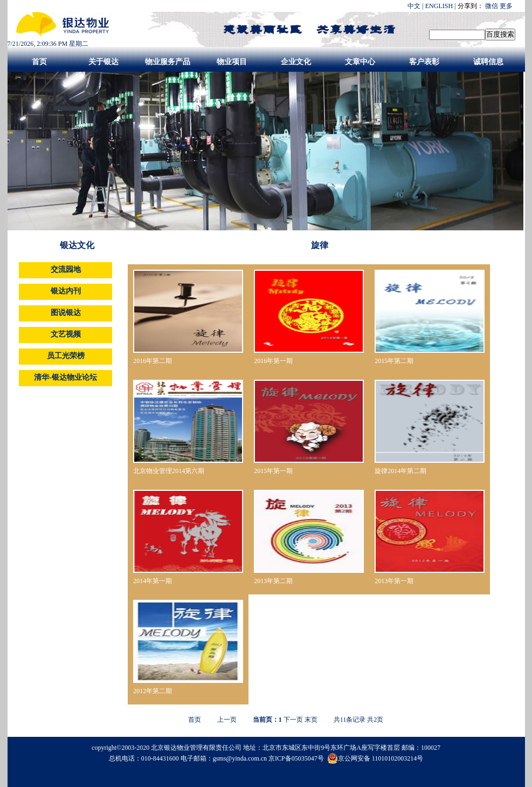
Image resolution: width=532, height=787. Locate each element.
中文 (414, 6)
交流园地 (66, 269)
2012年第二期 (153, 691)
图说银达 (66, 313)
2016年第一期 (273, 361)
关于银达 (103, 62)
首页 (39, 62)
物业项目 (232, 62)
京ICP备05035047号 (297, 758)
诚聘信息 (488, 62)
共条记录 (350, 720)
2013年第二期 (273, 581)
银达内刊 (66, 291)
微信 (492, 6)
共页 (375, 720)
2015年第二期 (394, 361)
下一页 (293, 720)
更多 (506, 6)
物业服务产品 (168, 62)
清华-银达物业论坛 (65, 377)
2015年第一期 (273, 471)
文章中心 (360, 62)
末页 (311, 720)
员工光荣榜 (66, 356)
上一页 (227, 720)
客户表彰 (424, 62)
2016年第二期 (153, 361)
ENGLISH (439, 6)
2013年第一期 (394, 581)
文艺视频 (66, 334)
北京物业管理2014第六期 (169, 471)
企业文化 (296, 62)
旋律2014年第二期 (400, 471)
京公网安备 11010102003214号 (375, 758)
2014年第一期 (153, 581)
